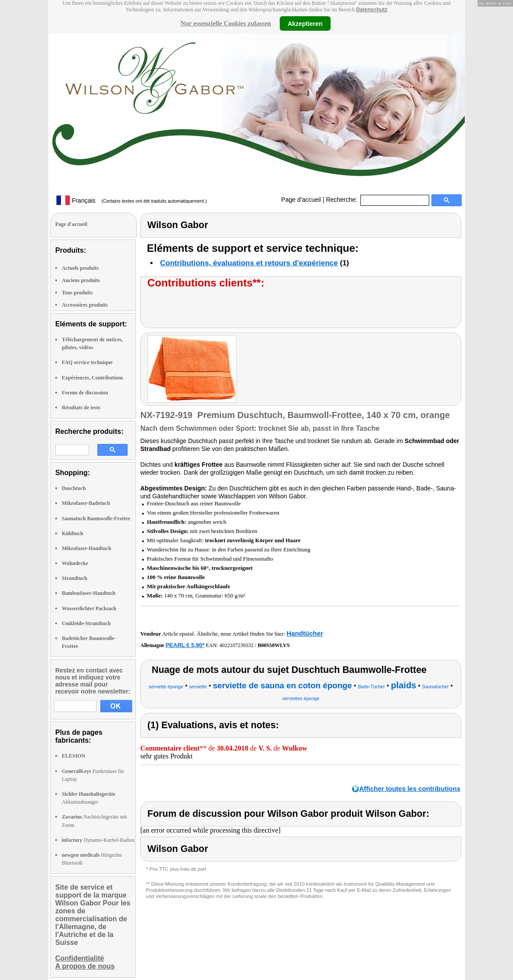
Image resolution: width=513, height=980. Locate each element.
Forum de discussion (85, 393)
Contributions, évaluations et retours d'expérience (249, 263)
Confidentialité (80, 958)
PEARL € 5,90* (185, 645)
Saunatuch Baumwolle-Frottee (96, 519)
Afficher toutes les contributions (410, 789)
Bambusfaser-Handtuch (89, 593)
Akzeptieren (305, 23)
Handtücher (305, 633)
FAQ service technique (87, 362)
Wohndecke (75, 563)
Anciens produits (81, 280)
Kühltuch (73, 533)
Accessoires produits (85, 305)
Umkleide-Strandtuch (86, 623)
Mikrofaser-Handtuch (87, 548)
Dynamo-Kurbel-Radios (98, 840)
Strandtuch (75, 578)
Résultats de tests (81, 408)
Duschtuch (74, 488)
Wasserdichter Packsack (89, 608)
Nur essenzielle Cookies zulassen (226, 23)
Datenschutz (372, 10)
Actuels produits (80, 268)
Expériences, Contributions (93, 378)
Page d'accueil (301, 200)
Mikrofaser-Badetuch (86, 503)
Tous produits (77, 293)
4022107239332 (236, 645)
